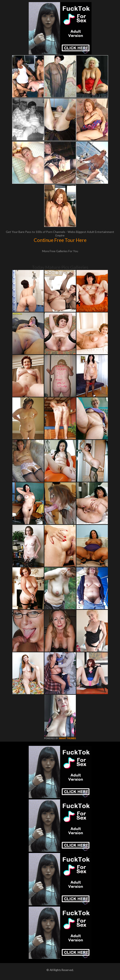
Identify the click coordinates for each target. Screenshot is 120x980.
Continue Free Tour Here (60, 240)
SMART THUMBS (67, 738)
